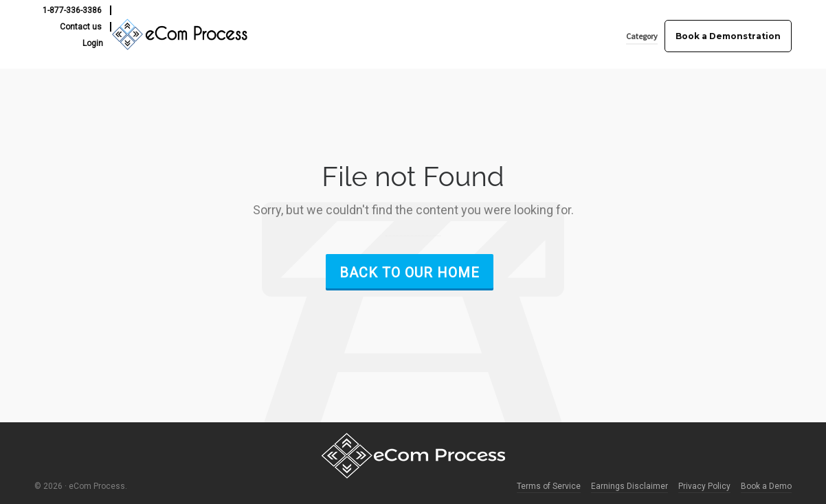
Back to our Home (410, 273)
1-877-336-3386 (72, 10)
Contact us (81, 27)
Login (93, 43)
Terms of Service (549, 486)
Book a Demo (766, 486)
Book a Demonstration (728, 36)
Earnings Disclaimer (629, 486)
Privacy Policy (704, 486)
